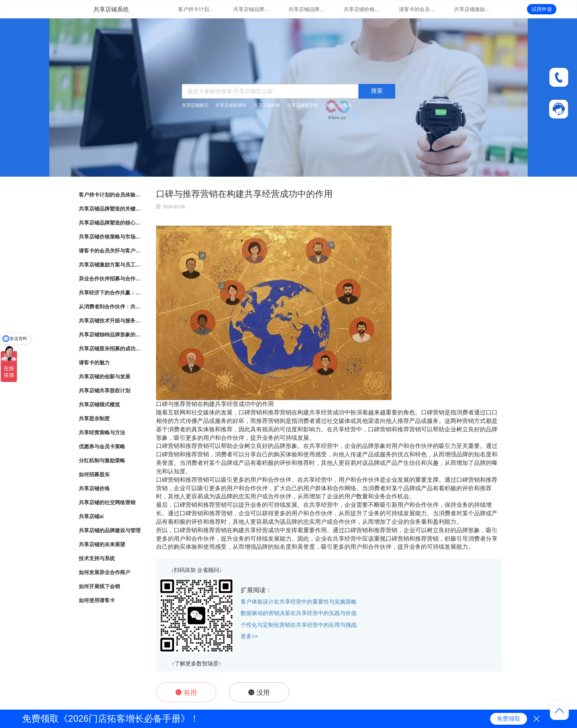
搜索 (377, 91)
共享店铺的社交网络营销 (107, 502)
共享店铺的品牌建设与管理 (110, 530)
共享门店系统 (339, 105)
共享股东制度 (94, 418)
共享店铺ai (91, 516)
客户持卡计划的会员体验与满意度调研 (197, 9)
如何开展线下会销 (99, 586)
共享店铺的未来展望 (102, 544)
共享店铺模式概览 (99, 404)
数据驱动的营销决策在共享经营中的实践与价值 (299, 613)
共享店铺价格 (267, 105)
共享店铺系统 (111, 9)
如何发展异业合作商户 (105, 572)
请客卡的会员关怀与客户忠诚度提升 (417, 9)
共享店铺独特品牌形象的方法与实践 (110, 335)
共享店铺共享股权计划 (105, 390)
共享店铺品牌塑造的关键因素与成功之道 (252, 9)
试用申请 (542, 9)
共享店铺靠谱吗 (231, 105)
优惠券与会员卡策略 (102, 446)
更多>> (249, 636)
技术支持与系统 (97, 558)
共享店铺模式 (195, 105)
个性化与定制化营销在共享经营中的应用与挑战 (299, 625)
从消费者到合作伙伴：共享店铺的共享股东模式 (110, 307)
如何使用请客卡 (97, 600)
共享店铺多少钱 (302, 105)
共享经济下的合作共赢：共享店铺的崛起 (110, 293)
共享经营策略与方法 (102, 432)
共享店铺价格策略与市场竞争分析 (362, 9)
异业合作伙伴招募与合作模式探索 (110, 279)
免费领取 (509, 719)
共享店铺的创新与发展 (105, 377)
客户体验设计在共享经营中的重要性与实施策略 (299, 602)
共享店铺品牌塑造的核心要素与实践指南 (307, 9)
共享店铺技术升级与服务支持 (110, 321)
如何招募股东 (94, 474)
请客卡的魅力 (94, 363)
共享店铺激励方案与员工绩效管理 (472, 9)
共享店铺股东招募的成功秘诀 (110, 349)
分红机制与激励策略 (102, 460)
